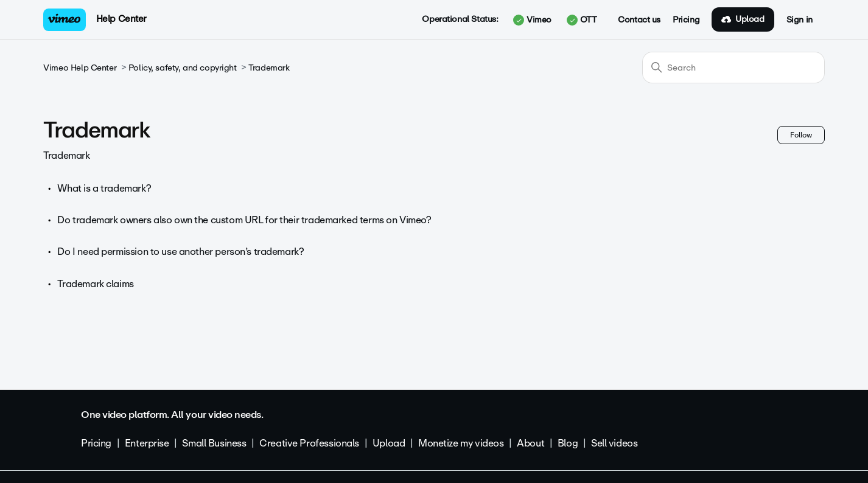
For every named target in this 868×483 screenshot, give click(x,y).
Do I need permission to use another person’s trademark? (180, 252)
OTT (582, 20)
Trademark (269, 68)
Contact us (639, 20)
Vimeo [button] (532, 20)
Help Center (121, 19)
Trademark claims (95, 284)
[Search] (733, 68)
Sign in (800, 20)
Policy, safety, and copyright (183, 68)
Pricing (686, 20)
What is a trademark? (104, 188)
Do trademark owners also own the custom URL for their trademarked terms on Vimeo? (244, 220)
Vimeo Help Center (80, 68)
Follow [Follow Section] (801, 135)
